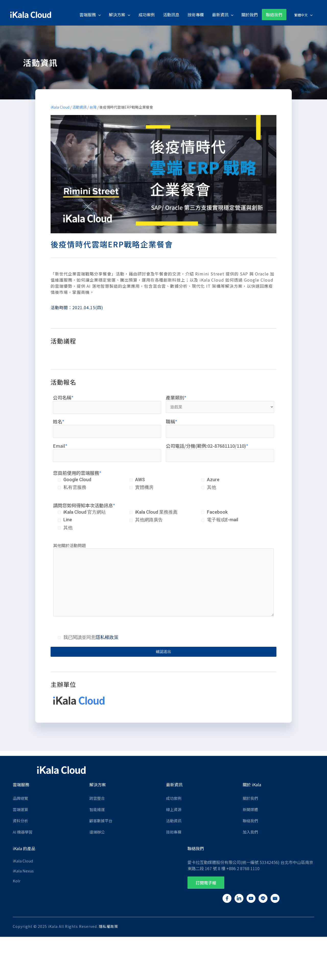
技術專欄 (174, 832)
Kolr (17, 881)
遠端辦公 (97, 832)
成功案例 (174, 798)
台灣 (93, 107)
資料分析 (20, 821)
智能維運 (97, 809)
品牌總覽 (20, 798)
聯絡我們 (250, 821)
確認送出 (163, 652)
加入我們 (250, 832)
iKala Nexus (23, 871)
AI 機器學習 (23, 832)
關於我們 (250, 798)
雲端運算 (20, 809)
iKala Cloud (60, 107)
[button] (206, 883)
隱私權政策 (107, 637)
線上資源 (174, 809)
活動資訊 (79, 107)
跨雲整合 (97, 798)
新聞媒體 (250, 809)
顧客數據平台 (101, 821)
